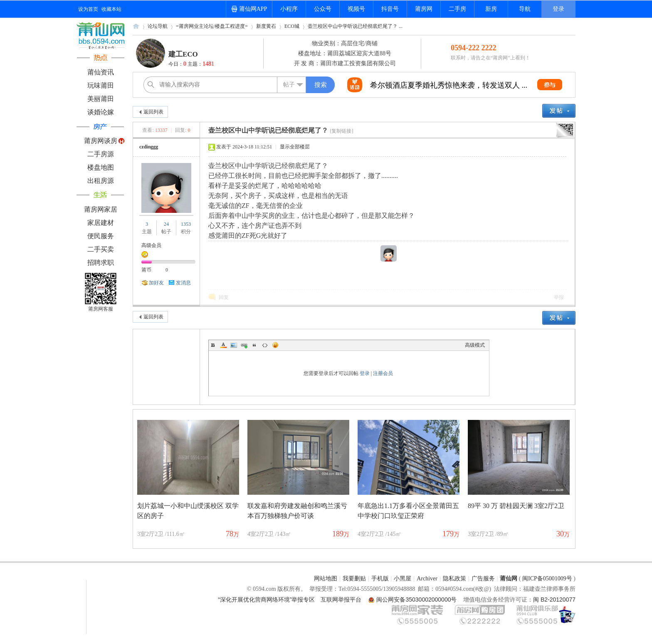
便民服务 (101, 236)
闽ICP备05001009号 (547, 579)
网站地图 (326, 579)
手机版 (380, 579)
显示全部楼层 (295, 147)
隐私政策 (454, 579)
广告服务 (483, 579)
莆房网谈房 (101, 141)
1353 (186, 224)
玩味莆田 (101, 85)
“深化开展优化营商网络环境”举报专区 (266, 600)
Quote (254, 345)
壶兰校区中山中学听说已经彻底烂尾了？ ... (355, 26)
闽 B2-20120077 (554, 600)
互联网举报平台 (341, 600)
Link (244, 345)
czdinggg (149, 147)
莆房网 (424, 9)
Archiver (427, 579)
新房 (491, 9)
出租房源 (101, 181)
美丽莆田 (101, 99)
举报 (559, 297)
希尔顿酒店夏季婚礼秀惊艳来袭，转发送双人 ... (449, 85)
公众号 (323, 9)
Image (234, 345)
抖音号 (390, 9)
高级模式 (475, 345)
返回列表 (153, 112)
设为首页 (88, 9)
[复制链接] (341, 131)
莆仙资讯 (101, 72)
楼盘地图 (101, 167)
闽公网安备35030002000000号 (416, 600)
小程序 (289, 9)
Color (223, 345)
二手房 (457, 9)
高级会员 (151, 245)
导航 (525, 9)
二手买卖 (101, 249)
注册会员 (383, 373)
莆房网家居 (101, 209)
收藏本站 (111, 9)
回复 (224, 297)
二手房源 (101, 154)
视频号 (356, 9)
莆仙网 (136, 29)
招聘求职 (101, 263)
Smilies (275, 345)
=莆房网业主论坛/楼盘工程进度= (212, 26)
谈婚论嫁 (101, 112)
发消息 (183, 283)
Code (265, 345)
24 (166, 224)
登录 (558, 9)
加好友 (156, 283)
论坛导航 (158, 26)
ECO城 (292, 26)
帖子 (289, 85)
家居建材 (101, 223)
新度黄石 (266, 26)
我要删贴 (354, 579)
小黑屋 (403, 579)
